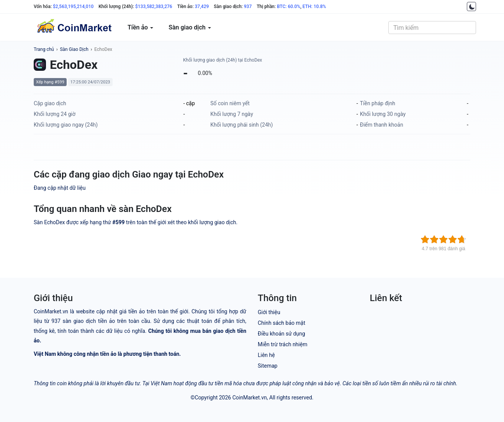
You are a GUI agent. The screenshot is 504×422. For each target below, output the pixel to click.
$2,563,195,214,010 (73, 7)
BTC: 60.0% (289, 7)
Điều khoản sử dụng (281, 334)
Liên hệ (266, 355)
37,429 (202, 7)
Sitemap (268, 366)
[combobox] (432, 28)
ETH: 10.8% (314, 7)
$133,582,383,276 (154, 7)
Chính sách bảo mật (281, 323)
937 (248, 7)
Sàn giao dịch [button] (190, 27)
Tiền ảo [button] (140, 27)
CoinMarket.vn (250, 398)
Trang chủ (44, 49)
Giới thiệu (269, 312)
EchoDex (103, 49)
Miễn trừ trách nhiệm (282, 344)
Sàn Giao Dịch (74, 49)
